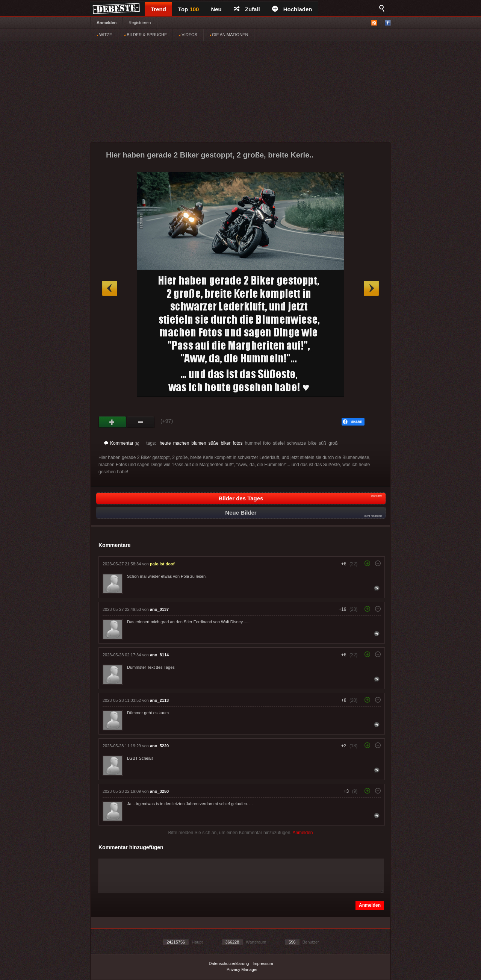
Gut (113, 422)
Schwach (141, 422)
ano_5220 (159, 746)
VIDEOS (188, 35)
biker (225, 443)
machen (181, 443)
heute (165, 443)
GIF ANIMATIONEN (229, 35)
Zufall (247, 9)
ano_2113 (159, 700)
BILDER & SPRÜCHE (145, 35)
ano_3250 (159, 791)
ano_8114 (159, 655)
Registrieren (140, 23)
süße (214, 443)
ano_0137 (159, 609)
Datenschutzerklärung (229, 963)
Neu (216, 9)
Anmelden (107, 23)
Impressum (263, 963)
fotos (237, 443)
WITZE (104, 35)
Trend (158, 9)
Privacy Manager (242, 969)
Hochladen (292, 9)
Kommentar (122, 443)
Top (189, 9)
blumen (199, 443)
